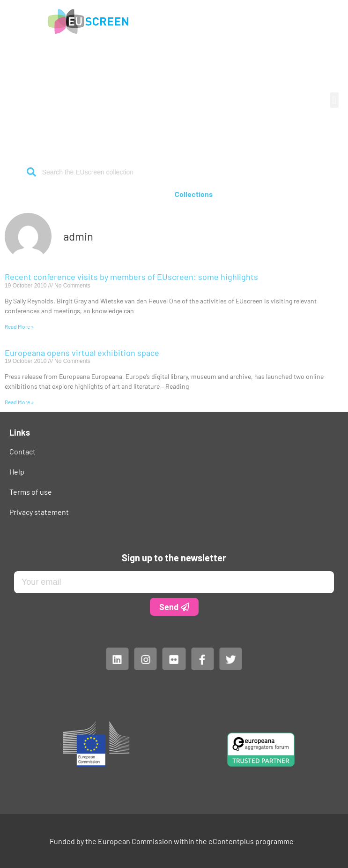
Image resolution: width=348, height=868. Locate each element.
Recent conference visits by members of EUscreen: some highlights (131, 277)
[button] (334, 100)
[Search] (32, 172)
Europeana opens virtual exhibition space (82, 353)
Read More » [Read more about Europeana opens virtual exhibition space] (19, 402)
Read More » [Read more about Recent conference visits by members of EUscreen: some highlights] (19, 326)
